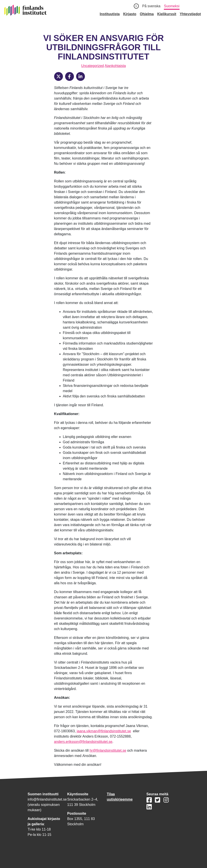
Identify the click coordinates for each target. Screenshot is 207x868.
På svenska (151, 6)
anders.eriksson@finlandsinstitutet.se (83, 742)
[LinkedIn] (81, 76)
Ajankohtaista (115, 66)
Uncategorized (93, 66)
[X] (59, 76)
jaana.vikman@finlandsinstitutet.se (104, 731)
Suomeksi (172, 6)
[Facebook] (70, 76)
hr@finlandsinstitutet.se (108, 750)
